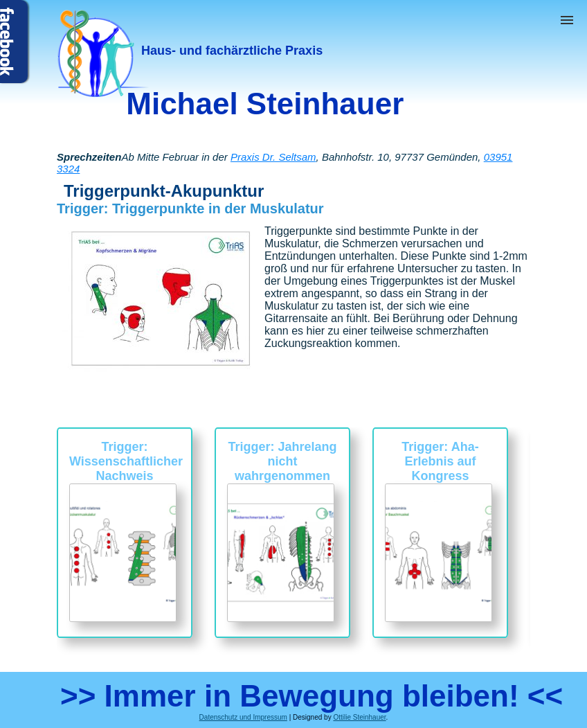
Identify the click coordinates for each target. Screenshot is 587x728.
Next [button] (541, 547)
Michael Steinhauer (265, 104)
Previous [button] (46, 547)
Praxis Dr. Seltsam (273, 157)
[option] (125, 533)
